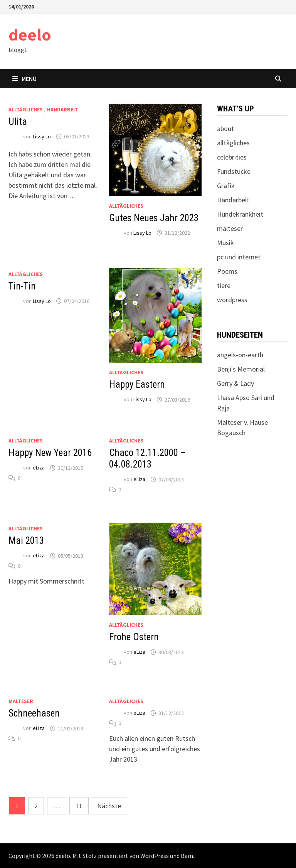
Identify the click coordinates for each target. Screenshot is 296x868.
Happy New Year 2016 (50, 453)
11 (79, 806)
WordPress (155, 856)
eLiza (39, 468)
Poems (227, 271)
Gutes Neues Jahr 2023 (154, 218)
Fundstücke (234, 171)
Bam (187, 856)
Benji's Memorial (241, 369)
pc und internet (239, 257)
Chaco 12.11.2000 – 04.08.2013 (147, 458)
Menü (24, 79)
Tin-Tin (22, 286)
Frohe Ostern (134, 637)
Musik (225, 243)
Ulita (18, 122)
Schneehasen (34, 713)
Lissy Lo (42, 136)
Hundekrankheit (240, 214)
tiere (224, 285)
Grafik (226, 186)
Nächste (109, 806)
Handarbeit (63, 109)
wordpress (232, 300)
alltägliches (26, 109)
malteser (21, 701)
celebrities (232, 157)
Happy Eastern (137, 384)
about (225, 129)
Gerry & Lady (235, 383)
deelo (30, 34)
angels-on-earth (240, 355)
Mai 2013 (26, 541)
